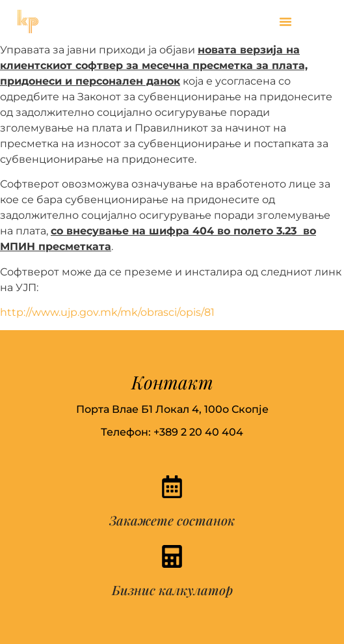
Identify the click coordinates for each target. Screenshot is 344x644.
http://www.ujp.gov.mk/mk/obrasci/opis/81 (107, 312)
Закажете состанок (172, 520)
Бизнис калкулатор (172, 590)
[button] (285, 21)
